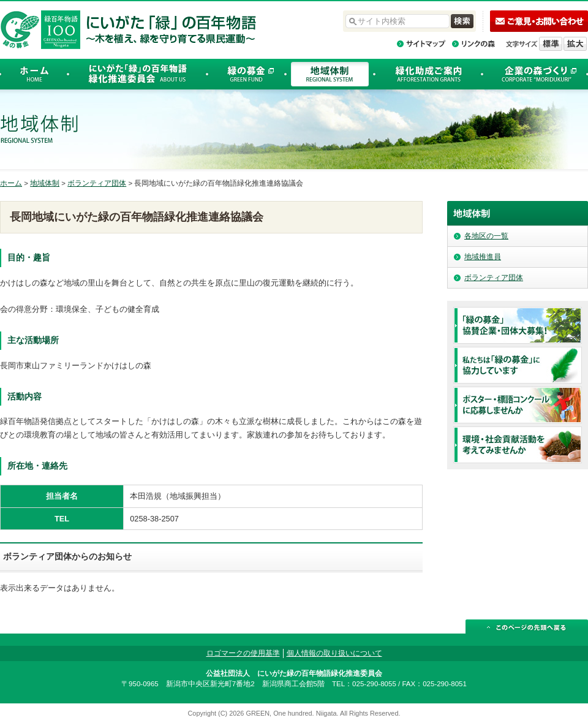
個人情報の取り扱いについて (334, 653)
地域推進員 (483, 257)
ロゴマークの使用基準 (243, 653)
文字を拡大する (575, 44)
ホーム (11, 183)
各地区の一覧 (486, 236)
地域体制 (45, 183)
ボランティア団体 (97, 183)
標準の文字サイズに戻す (551, 44)
